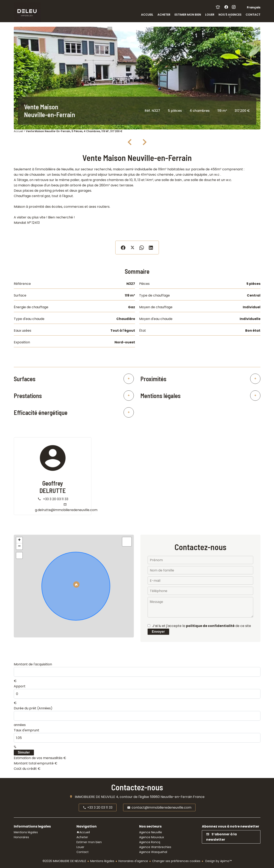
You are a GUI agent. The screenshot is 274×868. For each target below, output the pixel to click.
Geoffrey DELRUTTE (53, 487)
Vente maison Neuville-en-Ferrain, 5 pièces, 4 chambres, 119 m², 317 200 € (74, 131)
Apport (20, 686)
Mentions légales (102, 861)
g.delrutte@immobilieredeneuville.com (66, 510)
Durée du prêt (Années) (33, 708)
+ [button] (19, 540)
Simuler (24, 752)
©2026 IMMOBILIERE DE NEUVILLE (64, 861)
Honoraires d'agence (133, 861)
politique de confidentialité (210, 626)
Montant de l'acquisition (33, 664)
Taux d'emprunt (27, 730)
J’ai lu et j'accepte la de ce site (202, 626)
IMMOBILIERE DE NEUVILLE (95, 797)
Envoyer (158, 632)
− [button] (19, 546)
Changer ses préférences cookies (176, 861)
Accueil (18, 131)
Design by (218, 861)
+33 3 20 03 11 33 (56, 499)
